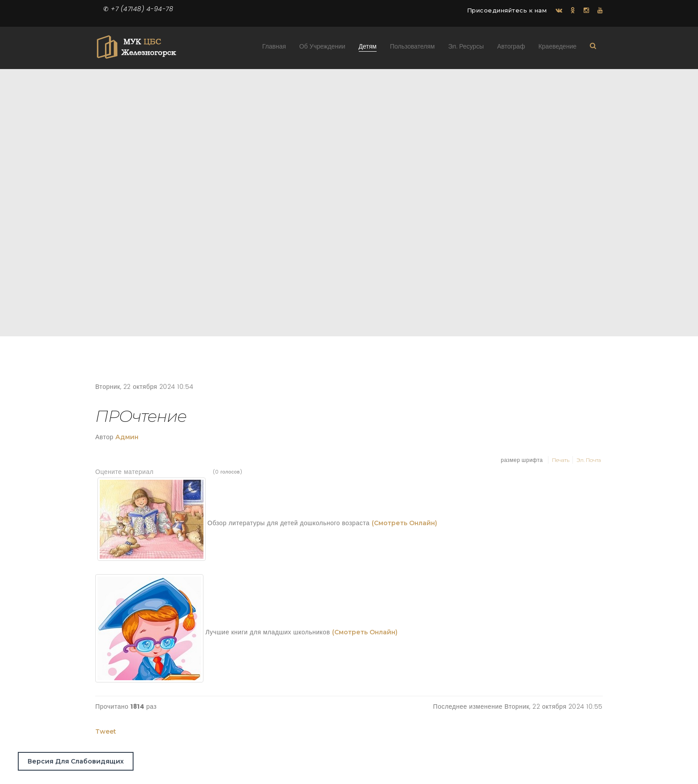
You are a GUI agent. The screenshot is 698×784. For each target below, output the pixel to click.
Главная (274, 48)
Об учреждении (322, 48)
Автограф (511, 48)
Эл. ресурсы (466, 48)
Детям (368, 48)
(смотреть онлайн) (404, 523)
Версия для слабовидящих (76, 761)
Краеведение (557, 48)
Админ (127, 437)
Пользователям (412, 48)
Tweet (106, 731)
